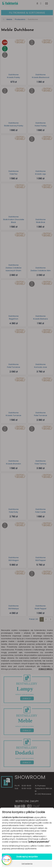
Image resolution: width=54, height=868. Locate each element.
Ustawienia (27, 864)
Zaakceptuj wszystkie (27, 857)
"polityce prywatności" (39, 842)
